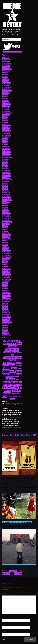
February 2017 (7, 235)
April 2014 (5, 289)
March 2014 (6, 290)
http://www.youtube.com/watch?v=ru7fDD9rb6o (17, 522)
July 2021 (5, 139)
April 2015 (5, 266)
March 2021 (6, 146)
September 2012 (7, 322)
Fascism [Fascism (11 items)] (8, 368)
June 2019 (5, 185)
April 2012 (5, 331)
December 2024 (7, 63)
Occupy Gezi (6, 573)
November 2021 (7, 132)
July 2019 (5, 183)
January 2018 (6, 215)
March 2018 (6, 211)
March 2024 (6, 80)
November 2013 (7, 296)
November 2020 (7, 154)
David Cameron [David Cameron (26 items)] (9, 365)
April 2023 (5, 100)
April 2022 (5, 122)
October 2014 (6, 278)
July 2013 (5, 303)
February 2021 (7, 148)
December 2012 (7, 316)
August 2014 (6, 281)
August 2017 (6, 224)
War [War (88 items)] (5, 396)
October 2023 (6, 89)
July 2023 (5, 95)
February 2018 (7, 213)
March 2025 (6, 58)
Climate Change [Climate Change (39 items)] (11, 352)
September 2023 (7, 91)
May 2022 (5, 121)
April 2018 (5, 209)
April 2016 (5, 246)
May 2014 (5, 287)
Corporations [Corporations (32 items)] (9, 363)
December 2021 (7, 130)
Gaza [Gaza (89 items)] (6, 371)
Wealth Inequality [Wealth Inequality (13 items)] (17, 397)
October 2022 (6, 111)
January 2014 (6, 292)
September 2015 (7, 257)
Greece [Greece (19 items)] (12, 371)
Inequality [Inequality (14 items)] (5, 374)
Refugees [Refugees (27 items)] (14, 382)
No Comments (18, 573)
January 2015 (6, 272)
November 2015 (7, 255)
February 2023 (7, 104)
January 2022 (6, 128)
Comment (5, 593)
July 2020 (5, 161)
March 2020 (6, 169)
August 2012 (6, 324)
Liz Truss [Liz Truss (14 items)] (19, 374)
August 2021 (6, 137)
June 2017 (5, 228)
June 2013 (5, 305)
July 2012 (5, 326)
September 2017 (7, 222)
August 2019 (6, 182)
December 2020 (7, 152)
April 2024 (5, 78)
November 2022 (7, 110)
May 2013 (5, 307)
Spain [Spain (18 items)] (10, 385)
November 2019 (7, 176)
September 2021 (7, 135)
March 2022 (6, 124)
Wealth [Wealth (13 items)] (10, 397)
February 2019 (7, 193)
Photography (13, 571)
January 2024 (6, 84)
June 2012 (5, 327)
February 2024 (7, 82)
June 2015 (5, 263)
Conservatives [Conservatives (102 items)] (12, 357)
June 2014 (5, 285)
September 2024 (7, 69)
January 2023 (6, 106)
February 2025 (7, 60)
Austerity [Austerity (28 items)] (11, 341)
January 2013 (6, 314)
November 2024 (7, 65)
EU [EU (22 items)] (4, 368)
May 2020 (5, 165)
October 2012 (6, 320)
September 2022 (7, 113)
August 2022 (6, 115)
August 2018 (6, 202)
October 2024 (6, 67)
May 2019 (5, 187)
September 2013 (7, 300)
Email (4, 625)
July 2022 (5, 117)
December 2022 (7, 108)
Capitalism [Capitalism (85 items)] (12, 349)
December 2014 (7, 274)
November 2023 (7, 87)
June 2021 (5, 141)
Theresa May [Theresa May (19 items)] (17, 385)
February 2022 (7, 126)
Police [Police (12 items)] (17, 380)
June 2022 (5, 119)
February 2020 (7, 170)
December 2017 (7, 217)
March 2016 (6, 248)
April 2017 (5, 231)
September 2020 (7, 158)
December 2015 (7, 254)
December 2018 (7, 196)
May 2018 (5, 207)
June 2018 (5, 206)
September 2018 (7, 200)
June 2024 (5, 74)
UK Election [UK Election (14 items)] (7, 391)
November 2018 (7, 198)
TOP (4, 640)
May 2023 (5, 98)
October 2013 (6, 298)
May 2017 (5, 230)
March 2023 (6, 102)
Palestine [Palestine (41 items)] (10, 379)
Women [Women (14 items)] (12, 399)
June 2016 (5, 242)
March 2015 (6, 268)
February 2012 (7, 335)
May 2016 (5, 244)
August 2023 (6, 93)
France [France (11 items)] (20, 368)
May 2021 (5, 143)
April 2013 (5, 309)
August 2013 (6, 302)
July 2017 (5, 226)
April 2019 (5, 189)
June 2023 (5, 97)
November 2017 (7, 218)
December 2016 (7, 239)
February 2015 (7, 270)
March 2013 (6, 311)
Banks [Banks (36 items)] (18, 341)
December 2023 (7, 86)
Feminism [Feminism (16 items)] (14, 368)
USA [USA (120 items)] (15, 390)
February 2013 (7, 313)
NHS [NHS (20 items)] (7, 377)
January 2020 (6, 172)
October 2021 (6, 134)
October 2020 (6, 156)
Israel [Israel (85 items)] (12, 374)
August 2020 (6, 159)
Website (4, 631)
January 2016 (6, 252)
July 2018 (5, 204)
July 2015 (5, 261)
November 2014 (7, 276)
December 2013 (7, 294)
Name (4, 618)
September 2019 (7, 180)
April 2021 (5, 145)
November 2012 (7, 318)
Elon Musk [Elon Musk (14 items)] (19, 366)
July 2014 (5, 283)
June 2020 (5, 163)
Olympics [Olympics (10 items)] (17, 377)
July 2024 (5, 73)
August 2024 (6, 71)
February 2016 (7, 250)
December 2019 (7, 174)
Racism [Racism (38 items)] (6, 382)
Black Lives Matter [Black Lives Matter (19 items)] (9, 344)
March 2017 (6, 233)
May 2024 (5, 76)
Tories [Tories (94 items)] (7, 387)
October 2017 (6, 220)
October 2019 (6, 178)
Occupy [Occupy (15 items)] (12, 377)
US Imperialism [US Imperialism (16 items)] (17, 394)
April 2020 (5, 167)
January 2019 (6, 194)
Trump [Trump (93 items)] (15, 387)
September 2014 (7, 279)
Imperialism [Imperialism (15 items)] (18, 371)
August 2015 (6, 259)
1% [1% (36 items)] (5, 341)
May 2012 (5, 329)
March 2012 (6, 333)
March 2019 (6, 191)
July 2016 (5, 241)
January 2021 (6, 150)
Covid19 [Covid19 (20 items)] (19, 363)
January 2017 (6, 237)
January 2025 (6, 62)
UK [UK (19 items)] (21, 388)
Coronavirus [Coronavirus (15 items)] (12, 360)
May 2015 (5, 265)
